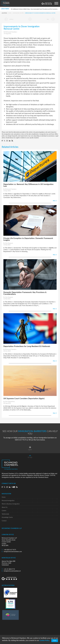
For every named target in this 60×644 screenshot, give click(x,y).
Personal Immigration (8, 501)
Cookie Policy (44, 640)
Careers (4, 511)
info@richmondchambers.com (12, 552)
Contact (4, 521)
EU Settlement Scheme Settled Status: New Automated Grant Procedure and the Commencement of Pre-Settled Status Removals (35, 9)
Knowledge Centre (18, 13)
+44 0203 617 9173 (9, 550)
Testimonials (5, 514)
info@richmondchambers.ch (11, 571)
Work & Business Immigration (11, 504)
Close (55, 641)
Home (10, 13)
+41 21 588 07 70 (8, 569)
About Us (5, 507)
